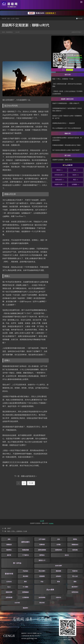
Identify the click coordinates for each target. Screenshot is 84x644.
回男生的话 (60, 180)
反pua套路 (50, 590)
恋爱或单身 (58, 550)
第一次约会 (17, 563)
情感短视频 (26, 550)
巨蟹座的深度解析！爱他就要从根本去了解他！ (67, 145)
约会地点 (26, 571)
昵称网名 (9, 550)
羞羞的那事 (9, 592)
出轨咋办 (58, 597)
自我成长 (58, 576)
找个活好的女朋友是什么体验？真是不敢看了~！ (67, 150)
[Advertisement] (26, 48)
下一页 (31, 483)
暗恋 (76, 180)
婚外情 (9, 555)
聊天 (26, 582)
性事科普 (42, 545)
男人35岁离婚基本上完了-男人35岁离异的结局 (67, 128)
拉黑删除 (76, 184)
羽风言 (17, 19)
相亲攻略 (75, 550)
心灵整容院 (26, 597)
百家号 (70, 639)
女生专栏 (17, 603)
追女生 (76, 175)
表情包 (75, 539)
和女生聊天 (42, 571)
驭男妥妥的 (75, 592)
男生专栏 (42, 603)
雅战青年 (26, 608)
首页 (9, 19)
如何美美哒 (42, 597)
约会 (42, 582)
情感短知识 (75, 545)
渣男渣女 (42, 555)
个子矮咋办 (26, 555)
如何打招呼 (58, 566)
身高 (9, 539)
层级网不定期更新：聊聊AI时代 (62, 160)
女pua (9, 587)
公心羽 (13, 19)
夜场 (58, 582)
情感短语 (9, 545)
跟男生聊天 (26, 542)
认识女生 (9, 582)
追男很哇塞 (9, 597)
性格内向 (75, 571)
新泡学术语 (9, 574)
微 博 (65, 639)
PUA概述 (25, 587)
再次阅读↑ (51, 523)
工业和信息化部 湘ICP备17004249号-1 (31, 636)
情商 (76, 170)
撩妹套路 (58, 571)
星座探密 (42, 576)
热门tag (65, 165)
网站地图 (80, 19)
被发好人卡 (42, 560)
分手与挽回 (42, 539)
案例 (75, 582)
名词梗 (58, 545)
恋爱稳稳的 (26, 592)
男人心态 (75, 576)
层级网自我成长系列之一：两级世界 (64, 123)
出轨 (58, 539)
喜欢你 (60, 170)
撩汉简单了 (75, 587)
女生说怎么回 (60, 175)
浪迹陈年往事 (60, 184)
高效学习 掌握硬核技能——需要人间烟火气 (66, 103)
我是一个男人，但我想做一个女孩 (63, 79)
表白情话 (26, 576)
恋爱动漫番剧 (42, 550)
